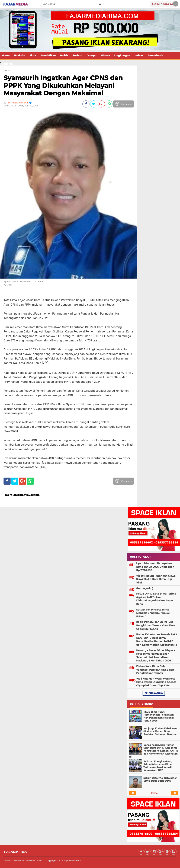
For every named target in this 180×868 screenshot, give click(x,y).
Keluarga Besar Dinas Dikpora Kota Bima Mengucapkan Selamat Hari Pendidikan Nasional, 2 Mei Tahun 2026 (156, 656)
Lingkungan (122, 56)
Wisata (105, 56)
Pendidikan (48, 56)
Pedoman (19, 861)
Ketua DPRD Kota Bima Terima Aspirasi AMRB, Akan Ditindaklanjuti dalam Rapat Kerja (156, 599)
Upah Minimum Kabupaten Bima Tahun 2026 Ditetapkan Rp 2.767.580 (155, 567)
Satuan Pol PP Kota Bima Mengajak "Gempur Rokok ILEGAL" (153, 613)
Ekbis (33, 56)
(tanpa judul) (145, 588)
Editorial (7, 64)
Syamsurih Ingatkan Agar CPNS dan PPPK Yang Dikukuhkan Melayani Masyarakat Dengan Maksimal (63, 85)
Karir (39, 861)
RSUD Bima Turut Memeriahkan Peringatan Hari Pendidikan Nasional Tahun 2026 (159, 716)
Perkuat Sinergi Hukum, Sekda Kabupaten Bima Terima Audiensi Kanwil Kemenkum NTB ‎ (158, 766)
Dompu (92, 56)
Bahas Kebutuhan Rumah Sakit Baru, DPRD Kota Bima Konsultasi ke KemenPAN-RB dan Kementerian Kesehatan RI (157, 640)
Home (6, 56)
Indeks (139, 56)
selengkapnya (154, 693)
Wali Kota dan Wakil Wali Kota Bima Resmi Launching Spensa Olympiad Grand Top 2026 (156, 682)
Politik (64, 56)
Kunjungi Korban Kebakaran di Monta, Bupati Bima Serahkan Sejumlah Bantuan (160, 731)
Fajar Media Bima (72, 861)
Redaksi (8, 861)
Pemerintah (155, 56)
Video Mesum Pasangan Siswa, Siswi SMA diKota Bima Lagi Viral (156, 579)
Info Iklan (30, 861)
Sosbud (77, 56)
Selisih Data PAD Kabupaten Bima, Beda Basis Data (160, 779)
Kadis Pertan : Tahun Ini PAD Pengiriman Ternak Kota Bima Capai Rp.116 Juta (156, 625)
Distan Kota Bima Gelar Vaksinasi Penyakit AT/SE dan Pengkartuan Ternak (155, 670)
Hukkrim (20, 56)
